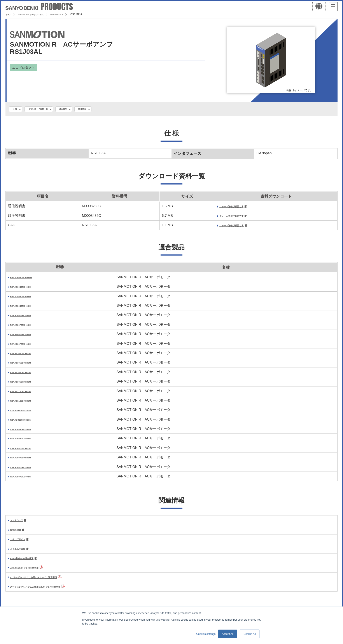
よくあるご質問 (22, 553)
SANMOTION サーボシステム (41, 14)
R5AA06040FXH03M (27, 441)
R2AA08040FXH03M (27, 308)
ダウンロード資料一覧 (48, 110)
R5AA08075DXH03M (27, 460)
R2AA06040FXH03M (27, 289)
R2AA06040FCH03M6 (28, 280)
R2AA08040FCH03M (27, 299)
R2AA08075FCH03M (27, 318)
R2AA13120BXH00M (27, 403)
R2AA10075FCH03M (27, 337)
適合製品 (82, 110)
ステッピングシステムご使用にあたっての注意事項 (50, 591)
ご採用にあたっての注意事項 (33, 572)
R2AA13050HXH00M (27, 384)
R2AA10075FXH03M (27, 346)
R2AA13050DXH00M (27, 365)
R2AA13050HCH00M (27, 375)
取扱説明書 (19, 533)
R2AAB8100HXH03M (27, 422)
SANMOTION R (79, 14)
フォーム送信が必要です (212, 208)
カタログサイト (22, 543)
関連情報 (107, 110)
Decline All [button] (250, 634)
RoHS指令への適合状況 (29, 563)
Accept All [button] (228, 634)
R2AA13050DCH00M (27, 356)
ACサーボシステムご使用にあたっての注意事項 (48, 582)
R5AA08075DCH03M (27, 450)
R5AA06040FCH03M (27, 431)
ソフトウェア (21, 523)
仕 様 (17, 110)
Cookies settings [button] (206, 634)
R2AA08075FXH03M (27, 327)
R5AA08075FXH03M (27, 479)
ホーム (10, 14)
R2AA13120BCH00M (27, 393)
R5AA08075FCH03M (27, 469)
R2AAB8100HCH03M (27, 412)
